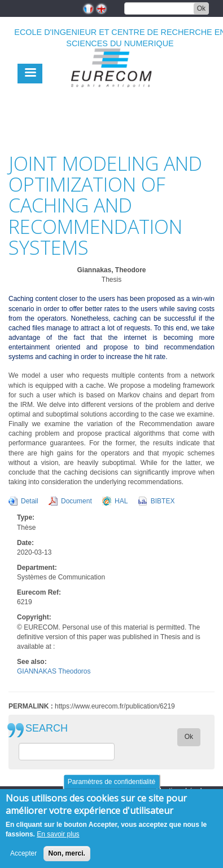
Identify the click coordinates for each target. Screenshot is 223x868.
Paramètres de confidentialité (111, 786)
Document (76, 501)
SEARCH (47, 728)
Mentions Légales (182, 791)
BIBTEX (163, 501)
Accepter (23, 857)
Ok (201, 8)
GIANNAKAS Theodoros (54, 671)
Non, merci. (67, 857)
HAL (121, 501)
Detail (30, 501)
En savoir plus (58, 838)
